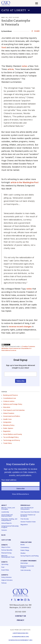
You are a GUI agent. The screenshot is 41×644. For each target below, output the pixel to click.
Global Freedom (9, 413)
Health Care (7, 419)
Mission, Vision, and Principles (8, 508)
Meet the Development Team (8, 556)
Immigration (7, 422)
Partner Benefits (7, 550)
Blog (3, 535)
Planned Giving (6, 553)
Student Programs (28, 561)
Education (7, 407)
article (11, 69)
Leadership (5, 512)
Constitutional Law (10, 398)
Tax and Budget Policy (11, 437)
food (4, 47)
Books (23, 545)
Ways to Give (6, 547)
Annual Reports (7, 523)
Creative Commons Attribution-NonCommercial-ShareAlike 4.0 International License (18, 348)
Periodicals (25, 505)
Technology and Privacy (12, 440)
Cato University (26, 570)
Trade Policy (7, 443)
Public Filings (25, 550)
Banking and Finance (10, 395)
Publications (26, 542)
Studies (23, 553)
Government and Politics (12, 416)
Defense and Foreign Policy (13, 404)
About (4, 505)
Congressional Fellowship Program (10, 527)
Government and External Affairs (7, 516)
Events (4, 562)
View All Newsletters (20, 494)
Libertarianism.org (20, 633)
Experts (5, 575)
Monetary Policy (9, 425)
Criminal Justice (9, 401)
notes (25, 66)
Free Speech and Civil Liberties (14, 410)
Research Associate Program (27, 567)
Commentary (25, 548)
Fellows (4, 583)
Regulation (7, 431)
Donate (4, 545)
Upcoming (5, 564)
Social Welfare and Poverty (13, 434)
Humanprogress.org (20, 637)
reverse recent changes (20, 327)
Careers (4, 530)
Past (3, 567)
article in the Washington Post (25, 182)
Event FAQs (5, 570)
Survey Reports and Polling (30, 556)
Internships (24, 563)
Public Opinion (8, 428)
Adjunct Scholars (7, 580)
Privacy (20, 620)
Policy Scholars (7, 577)
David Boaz (7, 31)
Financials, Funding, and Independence (9, 520)
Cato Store (6, 540)
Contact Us (20, 616)
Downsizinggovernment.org (20, 640)
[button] (20, 10)
